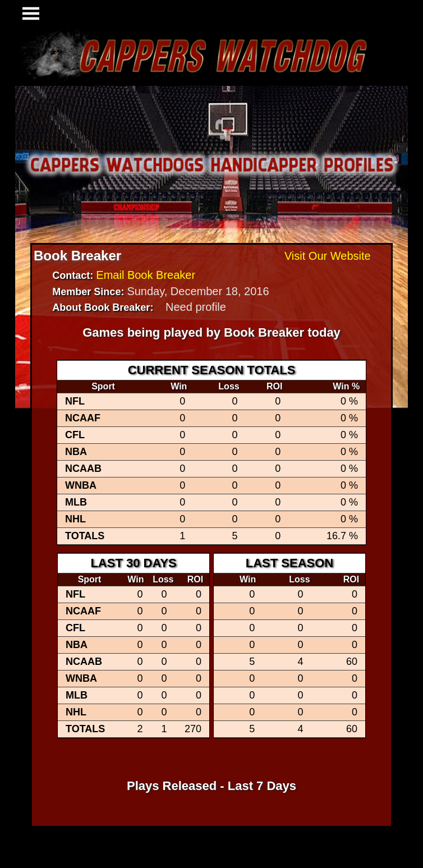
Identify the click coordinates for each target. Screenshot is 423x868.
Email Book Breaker (146, 275)
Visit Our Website (328, 256)
